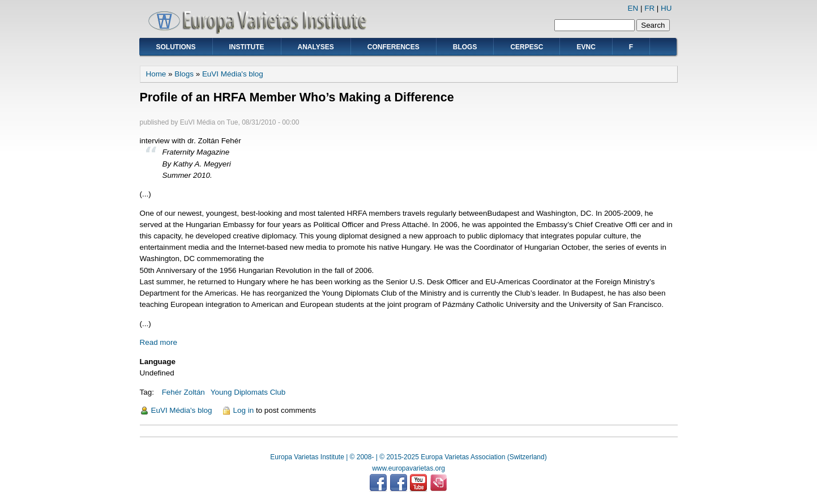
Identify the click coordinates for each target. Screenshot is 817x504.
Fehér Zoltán (183, 392)
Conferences (393, 47)
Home (156, 74)
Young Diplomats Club (248, 392)
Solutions (176, 47)
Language (158, 362)
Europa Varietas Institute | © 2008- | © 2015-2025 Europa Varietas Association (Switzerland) (408, 457)
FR (649, 8)
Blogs (465, 47)
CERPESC (527, 47)
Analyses (316, 47)
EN (633, 8)
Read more (159, 342)
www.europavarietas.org (409, 468)
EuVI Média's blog (233, 74)
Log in (244, 410)
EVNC (586, 47)
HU (666, 8)
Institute (247, 47)
